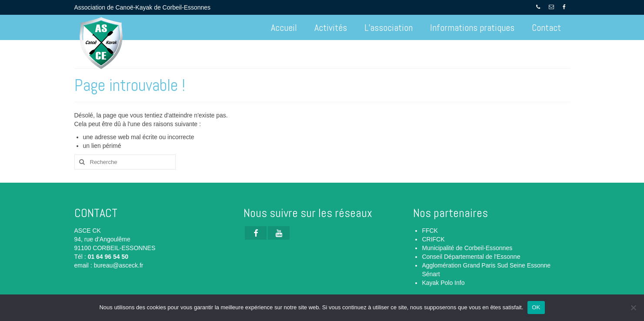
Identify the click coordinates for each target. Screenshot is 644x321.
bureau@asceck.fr (119, 265)
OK (536, 307)
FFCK (430, 231)
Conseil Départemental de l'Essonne (471, 257)
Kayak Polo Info (443, 283)
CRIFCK (433, 239)
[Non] (633, 308)
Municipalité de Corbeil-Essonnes (467, 248)
